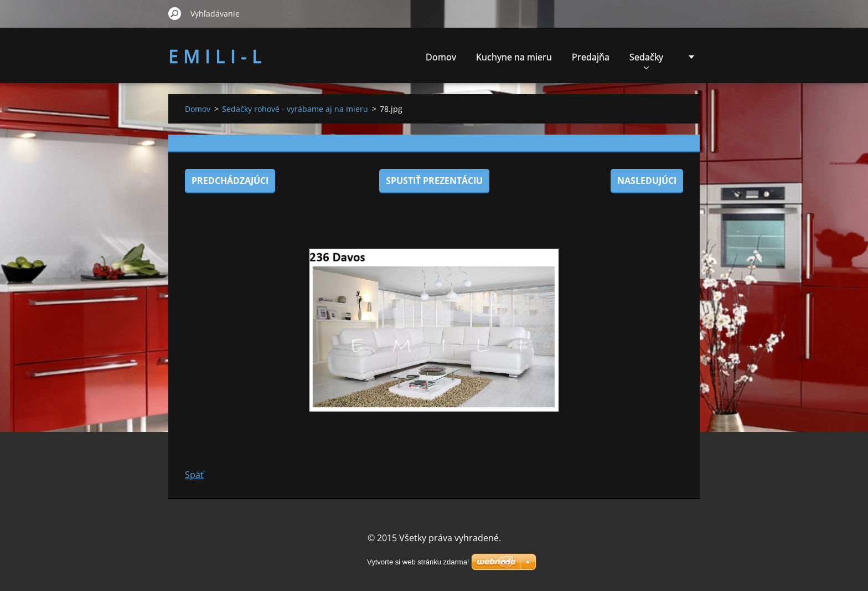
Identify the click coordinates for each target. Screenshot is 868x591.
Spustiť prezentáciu (434, 181)
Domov (441, 57)
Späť (194, 475)
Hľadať (175, 13)
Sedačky (646, 60)
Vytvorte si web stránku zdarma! (418, 562)
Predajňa (591, 57)
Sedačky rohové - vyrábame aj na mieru (295, 109)
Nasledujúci (647, 181)
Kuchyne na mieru (514, 57)
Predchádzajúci (230, 181)
